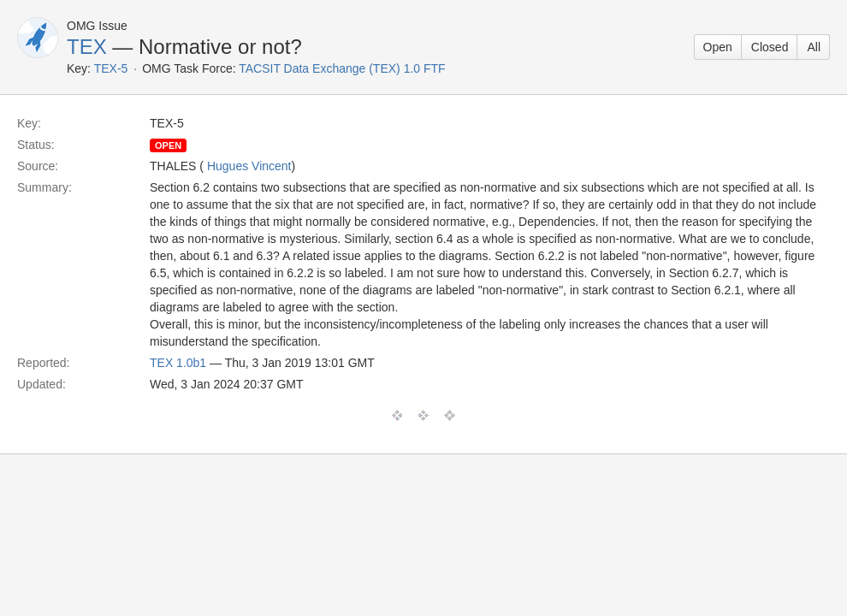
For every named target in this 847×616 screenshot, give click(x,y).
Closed (770, 47)
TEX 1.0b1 (178, 363)
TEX (87, 47)
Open (718, 47)
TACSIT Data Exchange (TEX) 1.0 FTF (342, 68)
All (814, 47)
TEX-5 (111, 68)
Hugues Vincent (249, 166)
